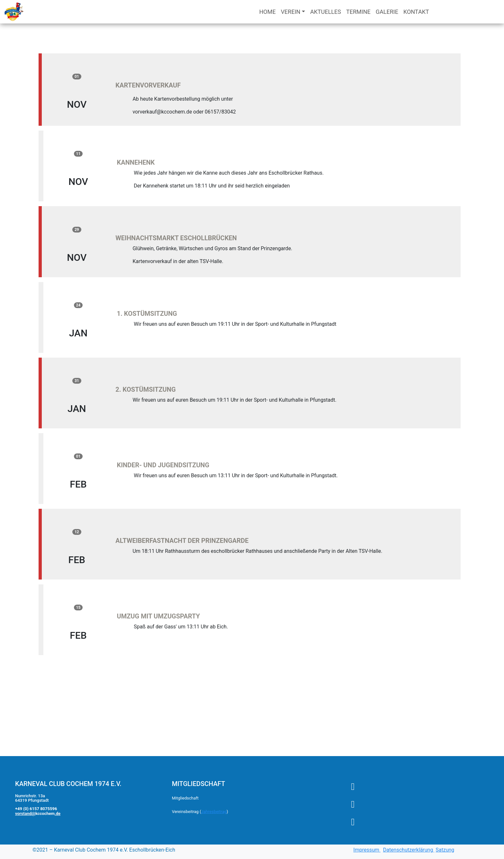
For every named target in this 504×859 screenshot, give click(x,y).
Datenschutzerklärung (409, 850)
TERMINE (358, 12)
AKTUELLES (326, 12)
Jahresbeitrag (214, 812)
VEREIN (291, 12)
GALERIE (387, 12)
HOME (267, 12)
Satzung (445, 850)
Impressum (367, 850)
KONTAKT (416, 12)
